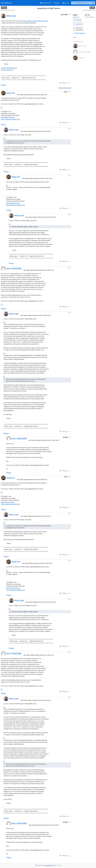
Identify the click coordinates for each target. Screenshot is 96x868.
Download (78, 24)
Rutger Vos (11, 93)
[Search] (93, 3)
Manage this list (46, 3)
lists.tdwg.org (6, 3)
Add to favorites (79, 33)
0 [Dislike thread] (64, 83)
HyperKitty (48, 865)
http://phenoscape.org (10, 68)
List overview (77, 20)
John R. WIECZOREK (14, 268)
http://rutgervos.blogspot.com (10, 119)
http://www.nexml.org (8, 117)
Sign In (57, 3)
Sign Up (66, 3)
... (2, 107)
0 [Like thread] (61, 83)
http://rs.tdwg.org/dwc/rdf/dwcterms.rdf (35, 21)
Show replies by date (65, 88)
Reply (4, 85)
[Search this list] (81, 3)
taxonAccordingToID (89, 10)
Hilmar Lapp (11, 16)
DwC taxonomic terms (8, 10)
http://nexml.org (8, 70)
